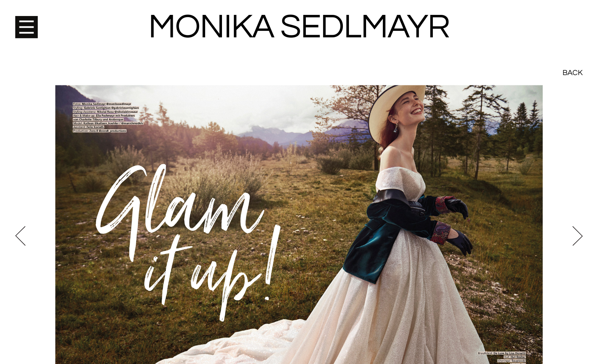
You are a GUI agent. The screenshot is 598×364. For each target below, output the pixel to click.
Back (573, 19)
